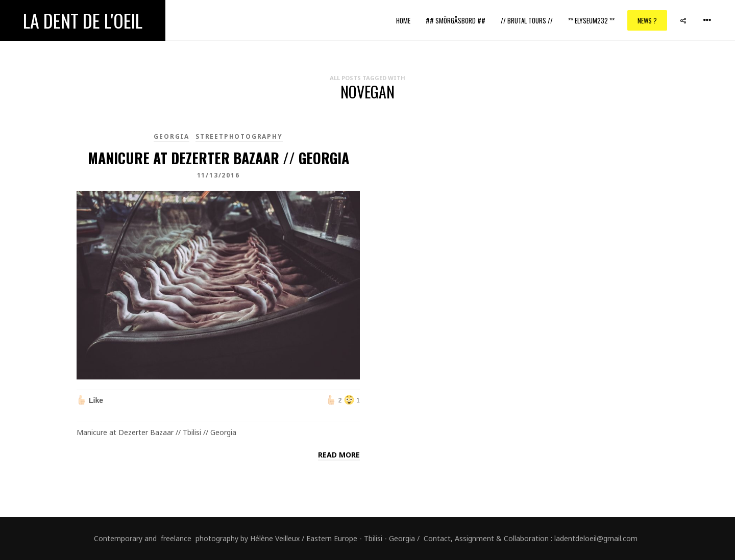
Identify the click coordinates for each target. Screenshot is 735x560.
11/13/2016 (218, 175)
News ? (647, 20)
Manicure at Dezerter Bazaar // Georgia (218, 158)
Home (403, 20)
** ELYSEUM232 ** (591, 20)
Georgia (171, 136)
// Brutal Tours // (527, 20)
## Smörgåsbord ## (456, 20)
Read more (339, 455)
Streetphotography (239, 136)
